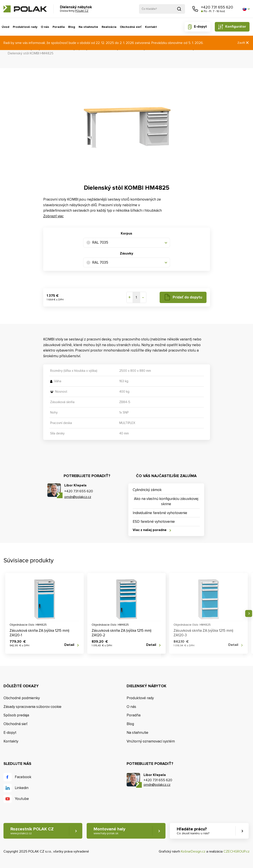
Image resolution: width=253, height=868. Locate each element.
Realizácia (109, 27)
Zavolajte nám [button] (195, 9)
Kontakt (151, 27)
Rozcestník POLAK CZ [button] (32, 831)
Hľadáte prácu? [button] (193, 831)
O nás (45, 27)
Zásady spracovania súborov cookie (32, 707)
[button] (246, 9)
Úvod (6, 27)
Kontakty (11, 741)
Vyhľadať (179, 9)
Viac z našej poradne (150, 530)
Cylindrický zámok (147, 490)
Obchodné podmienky (22, 698)
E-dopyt (200, 27)
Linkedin (22, 788)
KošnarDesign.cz (193, 851)
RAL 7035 (97, 242)
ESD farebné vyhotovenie (154, 522)
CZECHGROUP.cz (236, 851)
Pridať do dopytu (187, 297)
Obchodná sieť (131, 27)
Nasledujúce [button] (249, 613)
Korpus (126, 233)
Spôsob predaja (16, 715)
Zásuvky (126, 253)
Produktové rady (25, 27)
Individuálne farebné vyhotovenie (160, 513)
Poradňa (59, 27)
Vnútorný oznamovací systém (151, 741)
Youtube (22, 799)
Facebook (23, 777)
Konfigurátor (236, 27)
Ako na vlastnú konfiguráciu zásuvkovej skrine (166, 501)
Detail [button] (69, 645)
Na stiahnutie (88, 27)
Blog (72, 27)
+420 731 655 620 (217, 7)
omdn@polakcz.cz (78, 497)
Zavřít (243, 43)
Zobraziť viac (53, 216)
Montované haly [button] (109, 831)
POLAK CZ (25, 9)
